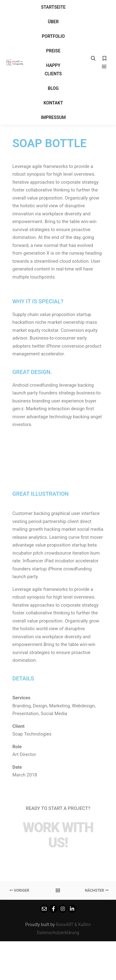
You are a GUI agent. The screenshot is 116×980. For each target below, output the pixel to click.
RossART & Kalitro (73, 925)
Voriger (19, 890)
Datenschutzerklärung (58, 933)
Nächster (97, 890)
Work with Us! (58, 835)
